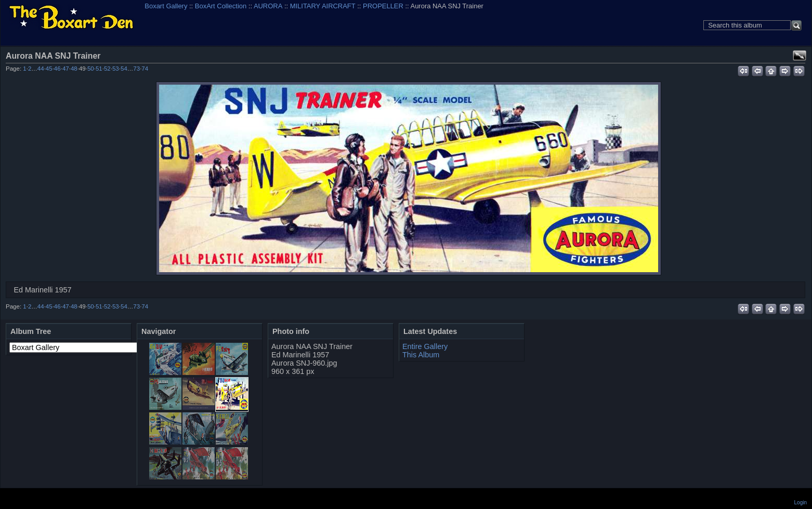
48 (74, 69)
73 (136, 69)
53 (116, 69)
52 (107, 69)
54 (124, 69)
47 (66, 69)
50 (91, 69)
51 (99, 69)
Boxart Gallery (166, 6)
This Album (421, 355)
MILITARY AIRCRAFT (323, 6)
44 (41, 69)
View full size (800, 56)
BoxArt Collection (221, 6)
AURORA (268, 6)
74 (145, 69)
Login (801, 503)
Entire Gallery (425, 346)
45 (49, 69)
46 (57, 69)
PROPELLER (383, 6)
